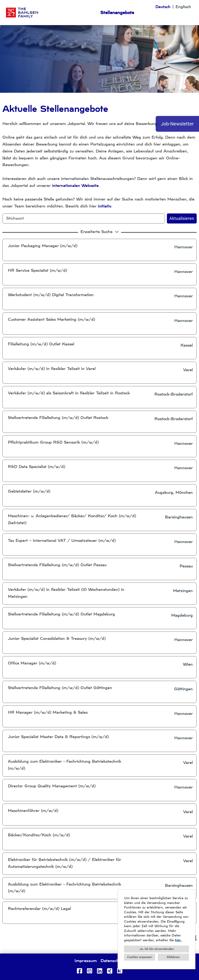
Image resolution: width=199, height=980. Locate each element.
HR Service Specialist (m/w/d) (37, 270)
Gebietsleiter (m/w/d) (29, 491)
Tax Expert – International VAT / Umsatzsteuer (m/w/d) (62, 541)
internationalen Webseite (75, 186)
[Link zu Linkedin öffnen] (100, 971)
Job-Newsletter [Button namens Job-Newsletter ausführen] (177, 124)
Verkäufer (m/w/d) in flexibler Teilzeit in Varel (52, 369)
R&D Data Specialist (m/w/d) (37, 467)
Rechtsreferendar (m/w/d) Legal (39, 909)
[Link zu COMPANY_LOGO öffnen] (22, 13)
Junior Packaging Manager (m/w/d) (43, 246)
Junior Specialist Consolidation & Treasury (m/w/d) (57, 639)
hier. (178, 940)
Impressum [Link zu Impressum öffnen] (86, 961)
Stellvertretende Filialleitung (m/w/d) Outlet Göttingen (60, 688)
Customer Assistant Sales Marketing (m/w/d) (51, 319)
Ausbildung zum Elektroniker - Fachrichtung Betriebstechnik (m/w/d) (65, 765)
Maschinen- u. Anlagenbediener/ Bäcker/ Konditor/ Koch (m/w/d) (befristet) (72, 519)
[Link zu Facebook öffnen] (80, 971)
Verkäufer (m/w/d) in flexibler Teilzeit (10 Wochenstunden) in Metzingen (66, 593)
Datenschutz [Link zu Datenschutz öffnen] (113, 961)
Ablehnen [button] (173, 957)
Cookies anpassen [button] (140, 957)
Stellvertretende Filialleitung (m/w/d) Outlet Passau (57, 565)
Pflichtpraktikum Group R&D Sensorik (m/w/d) (53, 442)
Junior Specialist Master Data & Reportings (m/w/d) (58, 737)
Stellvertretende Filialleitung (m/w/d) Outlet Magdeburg (61, 614)
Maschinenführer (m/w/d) (33, 811)
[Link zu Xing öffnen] (110, 971)
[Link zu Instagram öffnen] (90, 971)
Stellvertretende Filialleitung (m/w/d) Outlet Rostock (58, 418)
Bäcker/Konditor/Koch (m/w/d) (39, 835)
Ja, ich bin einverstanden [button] (157, 949)
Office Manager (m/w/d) (32, 663)
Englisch (183, 7)
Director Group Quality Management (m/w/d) (52, 786)
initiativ (105, 206)
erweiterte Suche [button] (100, 232)
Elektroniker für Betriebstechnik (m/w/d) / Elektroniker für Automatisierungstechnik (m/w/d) (65, 863)
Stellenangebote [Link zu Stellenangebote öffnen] (117, 13)
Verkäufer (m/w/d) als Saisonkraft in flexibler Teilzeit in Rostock (69, 393)
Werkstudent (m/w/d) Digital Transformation (51, 295)
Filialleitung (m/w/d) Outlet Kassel (41, 344)
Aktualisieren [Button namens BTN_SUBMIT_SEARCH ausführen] (182, 218)
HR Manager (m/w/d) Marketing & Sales (48, 712)
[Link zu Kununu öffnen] (120, 971)
